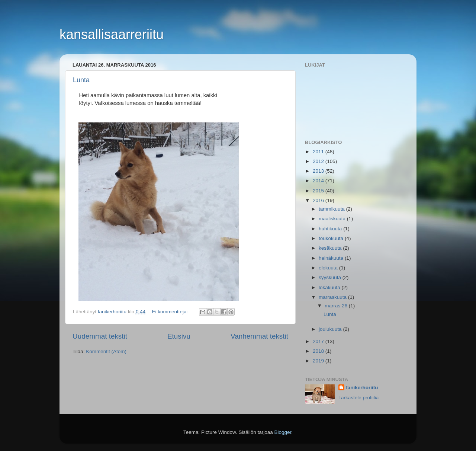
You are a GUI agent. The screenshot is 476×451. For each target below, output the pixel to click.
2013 (319, 171)
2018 (319, 351)
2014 (319, 181)
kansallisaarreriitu (112, 34)
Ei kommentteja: (171, 312)
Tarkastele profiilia (358, 398)
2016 (319, 200)
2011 (319, 152)
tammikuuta (332, 209)
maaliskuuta (333, 219)
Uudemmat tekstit (100, 336)
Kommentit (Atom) (106, 351)
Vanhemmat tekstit (259, 336)
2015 (319, 191)
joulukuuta (331, 329)
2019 (319, 361)
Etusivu (179, 336)
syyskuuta (331, 277)
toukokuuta (332, 238)
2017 (319, 341)
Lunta (81, 80)
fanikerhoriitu (362, 388)
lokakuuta (330, 287)
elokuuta (329, 268)
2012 (319, 161)
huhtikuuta (331, 229)
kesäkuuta (331, 248)
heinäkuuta (332, 258)
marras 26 (337, 306)
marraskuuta (333, 297)
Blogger (283, 432)
